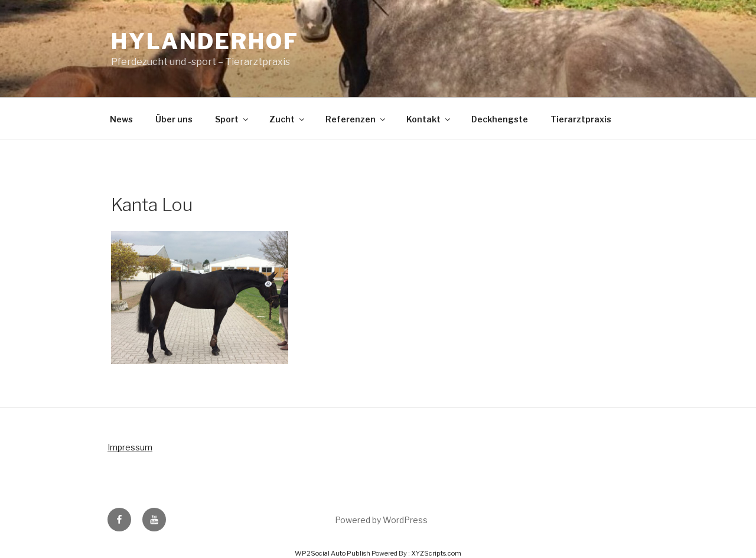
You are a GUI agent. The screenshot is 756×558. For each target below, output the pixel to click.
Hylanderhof (205, 41)
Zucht (288, 119)
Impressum (130, 447)
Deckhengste (500, 119)
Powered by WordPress (381, 520)
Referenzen (356, 119)
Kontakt (429, 119)
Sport (232, 119)
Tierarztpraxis (581, 119)
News (121, 119)
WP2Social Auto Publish (333, 553)
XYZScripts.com (436, 553)
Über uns (174, 119)
